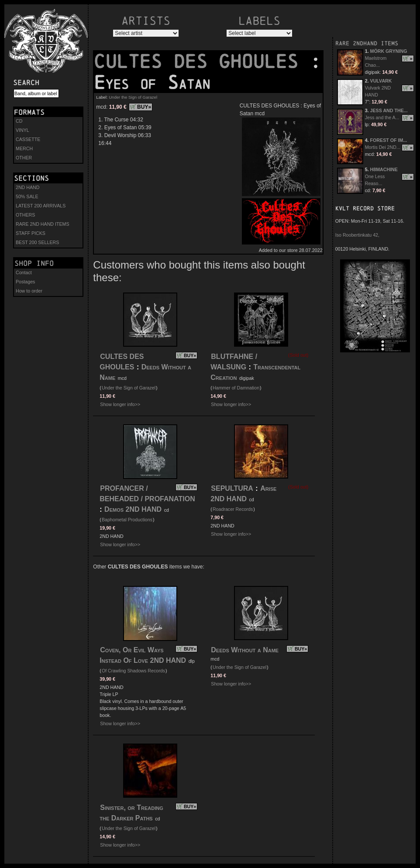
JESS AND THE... (389, 110)
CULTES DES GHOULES (202, 62)
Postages (25, 282)
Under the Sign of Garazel (133, 97)
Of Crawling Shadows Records (133, 671)
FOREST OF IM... (389, 140)
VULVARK (381, 81)
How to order (29, 291)
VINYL (22, 130)
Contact (24, 272)
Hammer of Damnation (236, 388)
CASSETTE (28, 139)
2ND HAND (28, 187)
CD (19, 121)
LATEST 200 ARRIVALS (41, 206)
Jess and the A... (382, 117)
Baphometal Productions (127, 520)
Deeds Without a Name (245, 650)
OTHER (24, 158)
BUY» (144, 107)
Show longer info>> (120, 404)
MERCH (24, 148)
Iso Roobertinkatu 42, (357, 235)
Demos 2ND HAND (133, 509)
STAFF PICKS (31, 233)
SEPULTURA (232, 488)
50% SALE (27, 196)
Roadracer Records (233, 509)
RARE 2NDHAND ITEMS (367, 43)
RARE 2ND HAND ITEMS (43, 224)
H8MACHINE (384, 169)
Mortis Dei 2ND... (383, 147)
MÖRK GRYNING (389, 51)
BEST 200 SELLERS (37, 242)
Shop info (34, 263)
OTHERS (25, 215)
